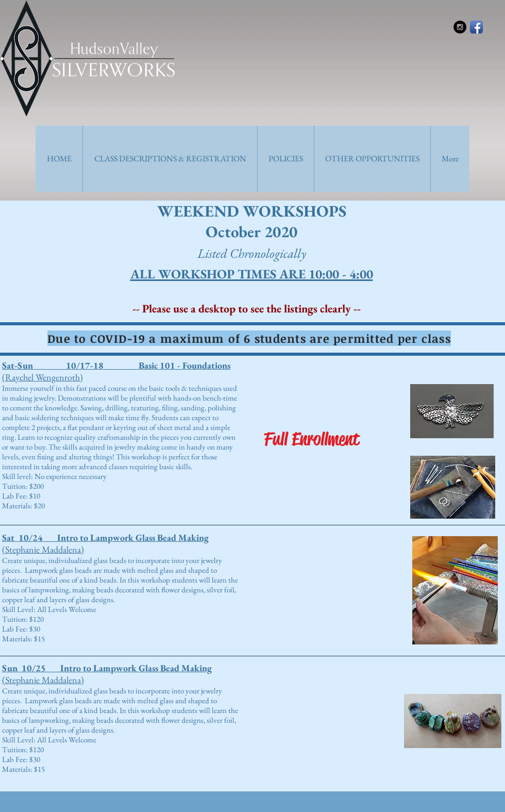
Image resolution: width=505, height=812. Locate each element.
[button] (170, 159)
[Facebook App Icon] (476, 27)
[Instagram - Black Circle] (460, 27)
